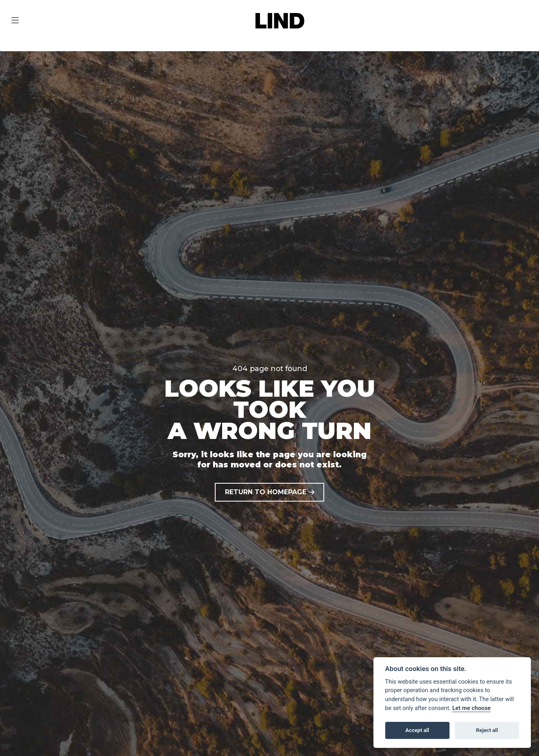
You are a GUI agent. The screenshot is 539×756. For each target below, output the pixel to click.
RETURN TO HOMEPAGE (266, 492)
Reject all (487, 730)
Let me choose (472, 708)
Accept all (417, 730)
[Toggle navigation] (15, 21)
